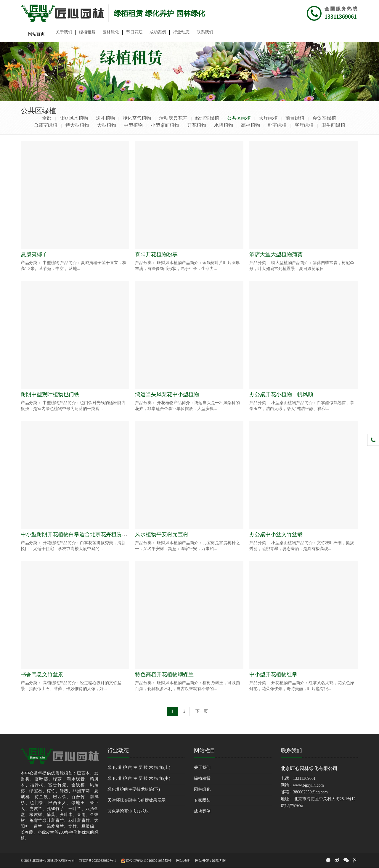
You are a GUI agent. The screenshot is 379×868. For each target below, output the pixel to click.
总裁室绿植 (46, 125)
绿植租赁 (202, 778)
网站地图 (183, 861)
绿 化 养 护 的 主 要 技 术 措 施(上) (139, 767)
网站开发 (202, 861)
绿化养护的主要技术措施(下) (134, 789)
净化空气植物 (137, 118)
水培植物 (224, 125)
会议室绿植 (324, 118)
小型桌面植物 (165, 125)
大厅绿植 (268, 118)
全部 (47, 118)
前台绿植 (295, 118)
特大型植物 (77, 125)
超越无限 (219, 861)
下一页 (202, 711)
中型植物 (133, 125)
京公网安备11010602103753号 (146, 861)
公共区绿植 (239, 118)
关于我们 (202, 767)
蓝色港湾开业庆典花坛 (128, 811)
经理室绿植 (207, 118)
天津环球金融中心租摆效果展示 (136, 800)
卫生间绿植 (333, 125)
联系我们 (291, 750)
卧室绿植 (277, 125)
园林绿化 (202, 789)
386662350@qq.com (311, 792)
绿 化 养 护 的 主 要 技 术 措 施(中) (139, 778)
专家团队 (202, 800)
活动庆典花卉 (173, 118)
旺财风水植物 (74, 118)
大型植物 (107, 125)
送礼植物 (105, 118)
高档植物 (250, 125)
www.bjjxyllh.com (309, 785)
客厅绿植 (304, 125)
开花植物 (197, 125)
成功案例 (202, 811)
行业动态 (118, 750)
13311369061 (341, 17)
